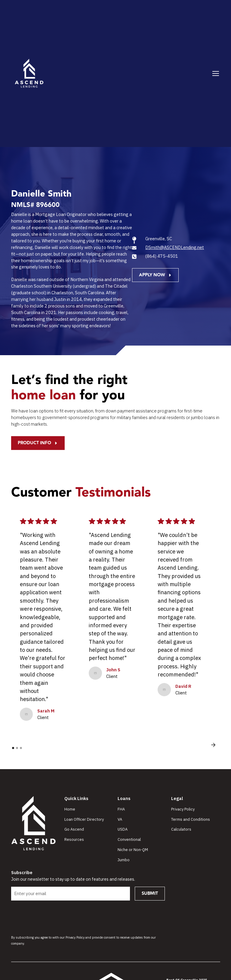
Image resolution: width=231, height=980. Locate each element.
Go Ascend (74, 829)
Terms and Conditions (191, 819)
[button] (215, 73)
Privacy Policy (183, 809)
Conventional (129, 839)
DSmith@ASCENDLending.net (175, 247)
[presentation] (57, 917)
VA (120, 819)
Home (70, 809)
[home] (29, 73)
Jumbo (124, 860)
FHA (121, 809)
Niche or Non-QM (133, 850)
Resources (74, 839)
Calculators (181, 829)
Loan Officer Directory (84, 819)
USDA (123, 829)
